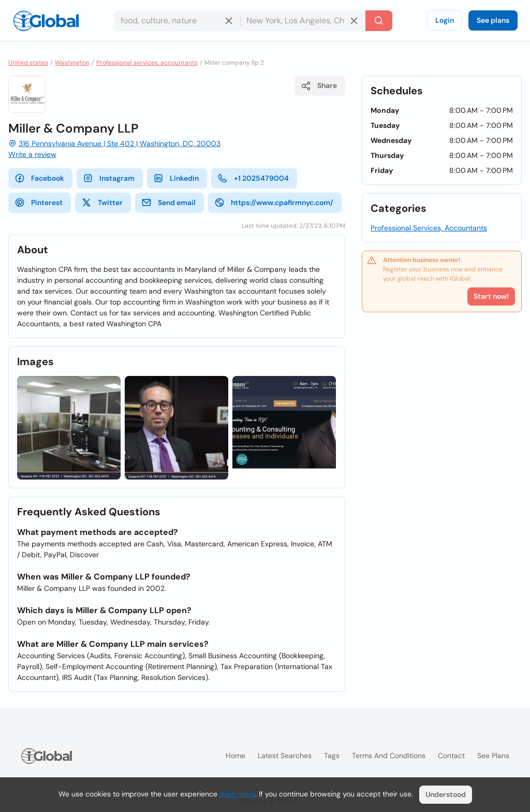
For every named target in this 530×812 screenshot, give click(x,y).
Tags (332, 756)
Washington (72, 63)
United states (28, 63)
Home (235, 756)
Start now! (491, 296)
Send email (168, 202)
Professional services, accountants (147, 63)
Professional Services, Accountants (429, 228)
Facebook (39, 178)
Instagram (109, 178)
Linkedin (176, 178)
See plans (493, 20)
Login (445, 20)
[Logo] (46, 21)
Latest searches (285, 756)
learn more (237, 794)
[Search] (379, 21)
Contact (451, 756)
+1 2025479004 (253, 178)
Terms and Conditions (389, 756)
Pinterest (39, 202)
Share (319, 86)
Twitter (102, 202)
